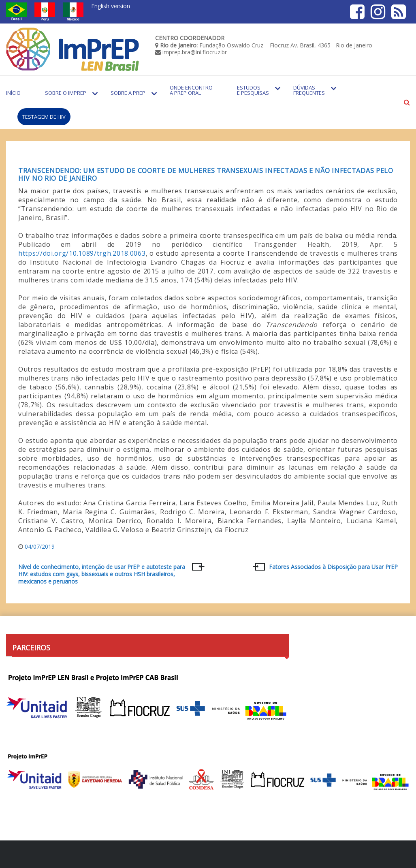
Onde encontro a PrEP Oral (191, 90)
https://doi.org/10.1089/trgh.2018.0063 (82, 253)
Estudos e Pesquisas (253, 90)
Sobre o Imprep (66, 93)
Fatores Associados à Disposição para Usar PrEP (333, 567)
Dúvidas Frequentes (309, 90)
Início (13, 93)
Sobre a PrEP (128, 93)
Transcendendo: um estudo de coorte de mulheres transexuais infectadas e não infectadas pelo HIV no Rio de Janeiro (206, 174)
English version (111, 6)
